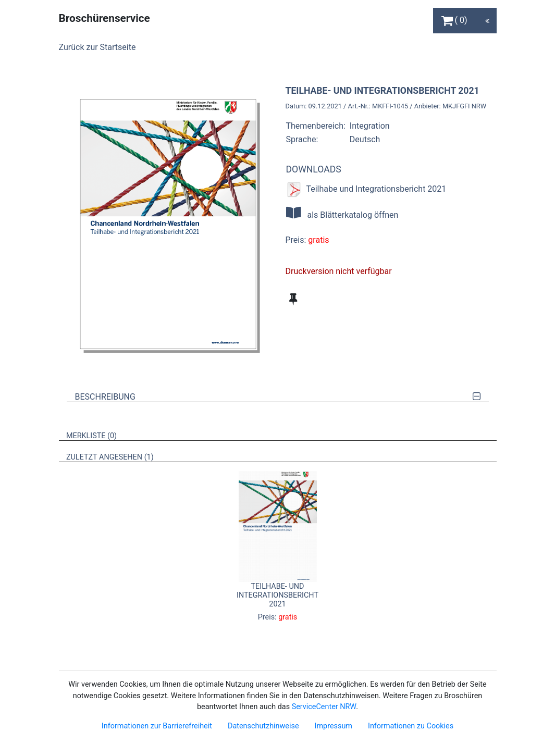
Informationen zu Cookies (411, 726)
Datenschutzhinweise (263, 726)
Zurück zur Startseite (97, 47)
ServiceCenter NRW (324, 707)
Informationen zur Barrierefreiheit (157, 726)
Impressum (334, 726)
